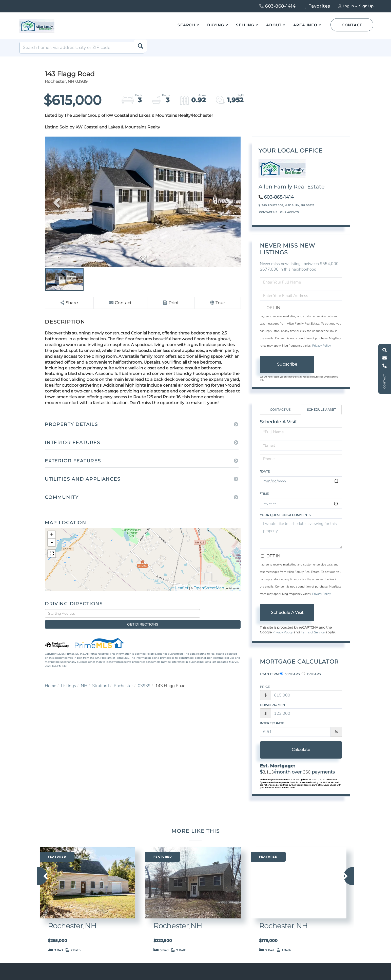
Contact (352, 25)
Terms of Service (313, 637)
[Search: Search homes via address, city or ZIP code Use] (82, 52)
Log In (348, 6)
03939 (144, 683)
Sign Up (366, 6)
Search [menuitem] (186, 25)
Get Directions (222, 618)
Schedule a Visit (321, 414)
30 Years (290, 679)
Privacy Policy (321, 350)
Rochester (123, 683)
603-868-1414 (277, 6)
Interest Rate (272, 728)
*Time (264, 498)
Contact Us (268, 217)
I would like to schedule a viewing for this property (301, 538)
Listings (69, 683)
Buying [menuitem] (216, 25)
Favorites (318, 6)
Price (265, 692)
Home (51, 683)
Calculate (287, 754)
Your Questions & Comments (285, 520)
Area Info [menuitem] (305, 25)
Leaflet (182, 593)
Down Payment (273, 710)
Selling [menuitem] (245, 25)
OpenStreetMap (209, 593)
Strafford (101, 683)
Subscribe (287, 369)
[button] (139, 52)
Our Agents (289, 217)
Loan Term (269, 679)
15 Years (311, 679)
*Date (265, 476)
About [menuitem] (274, 25)
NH (84, 683)
